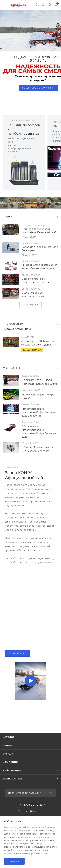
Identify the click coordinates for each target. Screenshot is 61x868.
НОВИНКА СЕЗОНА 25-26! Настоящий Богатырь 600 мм (39, 382)
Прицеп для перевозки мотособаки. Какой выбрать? (39, 231)
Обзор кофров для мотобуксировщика (34, 294)
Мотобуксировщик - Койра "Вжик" (38, 396)
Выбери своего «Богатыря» (38, 88)
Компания (10, 762)
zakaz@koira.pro (33, 811)
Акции (7, 745)
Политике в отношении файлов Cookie (25, 853)
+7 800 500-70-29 (31, 805)
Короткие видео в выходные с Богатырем (40, 249)
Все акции (57, 324)
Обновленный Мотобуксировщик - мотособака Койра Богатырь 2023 (39, 432)
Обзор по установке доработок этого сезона (36, 281)
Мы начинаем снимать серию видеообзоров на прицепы (39, 267)
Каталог (9, 737)
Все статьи (57, 217)
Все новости (57, 368)
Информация (12, 770)
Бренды (8, 754)
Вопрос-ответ (13, 779)
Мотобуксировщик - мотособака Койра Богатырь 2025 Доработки (39, 412)
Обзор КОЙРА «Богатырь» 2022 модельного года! (37, 449)
